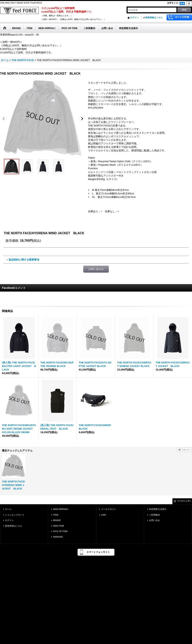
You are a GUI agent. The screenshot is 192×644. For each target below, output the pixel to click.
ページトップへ (184, 501)
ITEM (56, 515)
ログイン (134, 17)
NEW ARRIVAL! (61, 509)
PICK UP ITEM (60, 531)
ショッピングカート (15, 515)
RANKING (58, 537)
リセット (186, 450)
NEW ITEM (58, 526)
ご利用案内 (154, 515)
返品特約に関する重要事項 (24, 260)
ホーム (8, 509)
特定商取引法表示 (158, 509)
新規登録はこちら (154, 17)
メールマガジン (109, 509)
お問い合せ (154, 520)
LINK (104, 515)
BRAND (57, 520)
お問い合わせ (96, 269)
